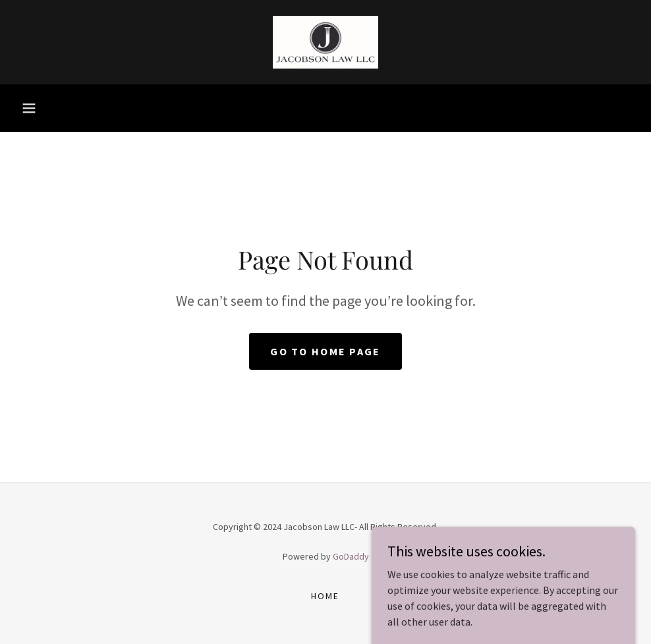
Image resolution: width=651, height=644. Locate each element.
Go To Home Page (325, 351)
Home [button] (325, 596)
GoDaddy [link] (351, 556)
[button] (29, 108)
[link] (325, 42)
